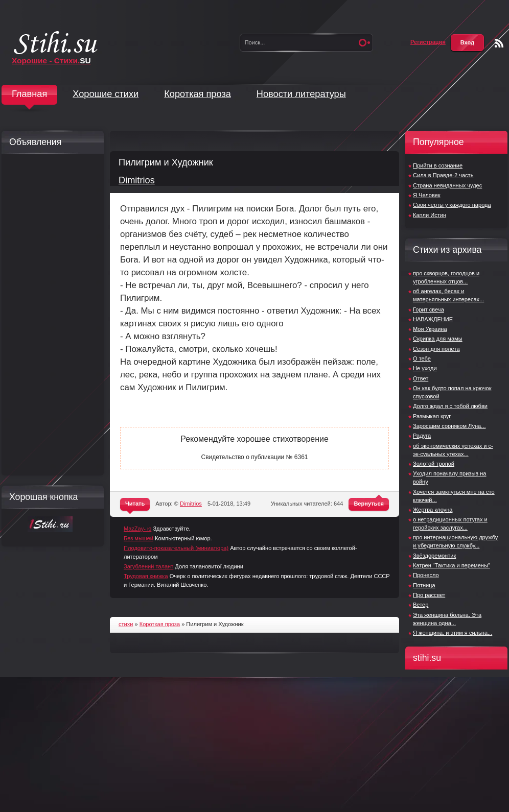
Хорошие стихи (106, 94)
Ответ (421, 378)
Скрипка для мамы (438, 339)
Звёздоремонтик (434, 556)
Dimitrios (137, 180)
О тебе (422, 359)
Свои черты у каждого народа (452, 205)
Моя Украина (430, 329)
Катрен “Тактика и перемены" (452, 565)
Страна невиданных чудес (447, 185)
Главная (29, 94)
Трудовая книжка (146, 576)
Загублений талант (148, 566)
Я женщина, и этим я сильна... (453, 633)
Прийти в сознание (438, 165)
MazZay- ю (137, 529)
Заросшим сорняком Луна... (449, 426)
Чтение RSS (499, 43)
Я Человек (427, 195)
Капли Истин (430, 215)
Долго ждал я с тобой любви (450, 406)
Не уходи (425, 368)
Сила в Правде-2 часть (443, 175)
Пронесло (426, 575)
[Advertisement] (50, 315)
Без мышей (138, 538)
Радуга (422, 436)
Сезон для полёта (436, 349)
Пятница (424, 585)
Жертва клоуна (433, 510)
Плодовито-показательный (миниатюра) (176, 548)
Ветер (421, 605)
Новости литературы (301, 94)
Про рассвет (429, 595)
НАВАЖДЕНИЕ (433, 319)
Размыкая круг (432, 416)
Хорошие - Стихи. (51, 61)
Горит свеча (429, 309)
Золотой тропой (434, 464)
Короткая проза (198, 94)
